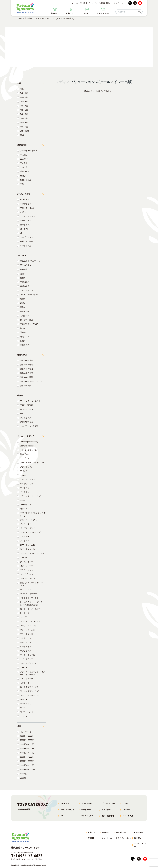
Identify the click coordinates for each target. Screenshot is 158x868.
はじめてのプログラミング (31, 381)
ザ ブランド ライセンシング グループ (33, 514)
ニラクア (24, 716)
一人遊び (24, 155)
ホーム (75, 3)
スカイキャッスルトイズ (30, 532)
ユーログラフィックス (29, 687)
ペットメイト (26, 647)
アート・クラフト (28, 216)
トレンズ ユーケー (28, 579)
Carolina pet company (29, 442)
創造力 (23, 303)
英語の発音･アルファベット (32, 261)
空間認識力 (25, 282)
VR (21, 233)
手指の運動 (25, 172)
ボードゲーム (26, 221)
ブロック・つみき (28, 208)
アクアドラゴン (27, 467)
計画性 (23, 332)
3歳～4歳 (24, 106)
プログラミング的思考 (29, 324)
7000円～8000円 (27, 761)
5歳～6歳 (24, 114)
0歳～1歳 (24, 93)
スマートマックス (28, 549)
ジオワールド (26, 524)
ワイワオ (24, 708)
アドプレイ (25, 458)
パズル (23, 212)
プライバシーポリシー (123, 840)
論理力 (23, 274)
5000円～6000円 (27, 753)
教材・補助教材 (27, 241)
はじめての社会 (27, 369)
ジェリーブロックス (28, 520)
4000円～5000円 (27, 749)
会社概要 (83, 3)
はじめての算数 (27, 360)
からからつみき (27, 484)
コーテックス (26, 505)
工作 (22, 184)
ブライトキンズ (27, 634)
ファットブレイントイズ (30, 621)
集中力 (23, 328)
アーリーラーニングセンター (32, 463)
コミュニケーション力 (29, 295)
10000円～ (25, 774)
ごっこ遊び (25, 167)
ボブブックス (26, 651)
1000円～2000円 (27, 736)
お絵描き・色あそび (28, 151)
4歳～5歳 (24, 110)
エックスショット (28, 479)
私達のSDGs (139, 832)
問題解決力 (25, 316)
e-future (23, 475)
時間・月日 (25, 337)
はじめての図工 (27, 386)
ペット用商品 (26, 246)
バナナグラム (26, 589)
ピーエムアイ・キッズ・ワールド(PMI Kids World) (32, 603)
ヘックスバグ (26, 642)
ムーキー (24, 668)
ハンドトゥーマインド (29, 598)
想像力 (23, 299)
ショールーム (95, 3)
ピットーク (25, 613)
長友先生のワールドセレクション (32, 584)
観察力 (23, 278)
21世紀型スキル (27, 422)
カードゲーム (26, 225)
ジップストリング (28, 528)
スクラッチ (25, 537)
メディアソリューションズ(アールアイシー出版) (32, 673)
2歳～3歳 (24, 102)
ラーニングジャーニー (29, 695)
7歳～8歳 (24, 123)
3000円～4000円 (27, 744)
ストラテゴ (25, 541)
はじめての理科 (27, 365)
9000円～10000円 (28, 770)
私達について (93, 832)
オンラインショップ (140, 845)
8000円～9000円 (27, 765)
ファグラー (25, 617)
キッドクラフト (27, 488)
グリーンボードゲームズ (30, 496)
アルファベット (27, 290)
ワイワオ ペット (27, 712)
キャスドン (25, 492)
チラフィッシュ (27, 570)
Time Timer (25, 454)
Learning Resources (28, 446)
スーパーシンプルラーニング (32, 553)
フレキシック (26, 638)
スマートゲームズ (28, 545)
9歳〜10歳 (24, 131)
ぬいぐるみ (25, 200)
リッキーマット (27, 704)
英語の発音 (25, 286)
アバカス (24, 471)
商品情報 (28, 19)
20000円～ (25, 778)
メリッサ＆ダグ (27, 679)
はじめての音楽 (27, 373)
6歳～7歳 (24, 118)
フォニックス (26, 418)
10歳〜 (23, 135)
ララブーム (25, 700)
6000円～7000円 (27, 757)
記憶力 (23, 341)
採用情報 (106, 3)
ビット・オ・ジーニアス (30, 609)
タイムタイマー (27, 562)
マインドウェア (27, 659)
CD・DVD (24, 229)
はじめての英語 (27, 377)
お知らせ (105, 832)
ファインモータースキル (30, 401)
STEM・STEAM (27, 405)
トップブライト (27, 574)
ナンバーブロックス (28, 450)
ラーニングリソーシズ (29, 691)
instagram (135, 3)
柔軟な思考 (25, 345)
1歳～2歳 (24, 97)
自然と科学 (25, 311)
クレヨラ (24, 500)
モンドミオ (25, 683)
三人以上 (24, 163)
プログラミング (27, 237)
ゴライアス (25, 509)
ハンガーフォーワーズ (29, 594)
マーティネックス (28, 655)
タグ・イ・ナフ (27, 566)
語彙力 (23, 307)
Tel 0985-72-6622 (27, 856)
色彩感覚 (24, 270)
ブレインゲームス (28, 630)
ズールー (24, 558)
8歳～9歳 (24, 127)
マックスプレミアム (28, 663)
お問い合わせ (118, 3)
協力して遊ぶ (26, 180)
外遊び (23, 176)
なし (22, 89)
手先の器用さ (26, 265)
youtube (140, 3)
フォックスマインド (28, 626)
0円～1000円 (25, 732)
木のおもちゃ (26, 204)
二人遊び (24, 159)
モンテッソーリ (27, 409)
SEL (22, 414)
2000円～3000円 (27, 740)
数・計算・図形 (27, 320)
